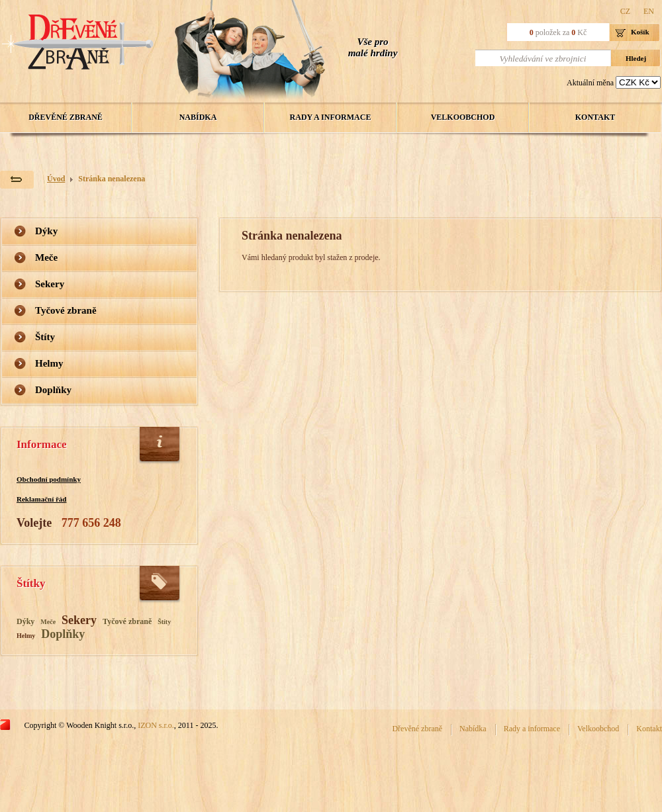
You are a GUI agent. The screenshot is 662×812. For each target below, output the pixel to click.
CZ (625, 11)
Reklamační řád (41, 499)
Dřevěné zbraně (66, 117)
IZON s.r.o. (156, 725)
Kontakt (595, 117)
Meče (46, 257)
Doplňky (53, 390)
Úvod (56, 179)
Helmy (49, 363)
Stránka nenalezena (112, 179)
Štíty (45, 337)
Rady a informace (331, 117)
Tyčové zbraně (66, 310)
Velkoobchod (463, 117)
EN (649, 11)
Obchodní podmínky (49, 479)
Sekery (50, 284)
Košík (640, 32)
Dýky (46, 231)
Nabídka (198, 117)
